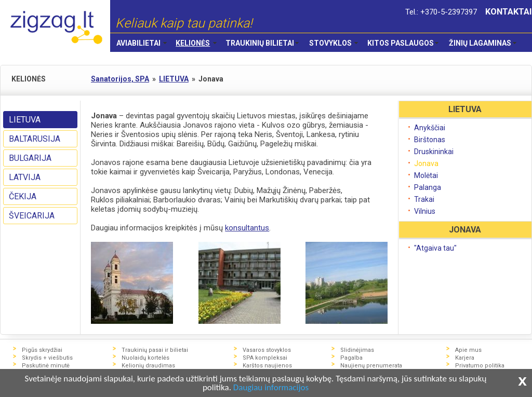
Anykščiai (430, 128)
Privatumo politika (480, 366)
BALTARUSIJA (35, 139)
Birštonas (430, 140)
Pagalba (351, 358)
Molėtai (426, 175)
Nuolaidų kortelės (145, 358)
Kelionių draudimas (148, 366)
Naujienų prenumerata (371, 366)
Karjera (465, 358)
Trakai (424, 199)
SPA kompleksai (265, 358)
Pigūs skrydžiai (42, 350)
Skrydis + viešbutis (47, 358)
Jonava (426, 163)
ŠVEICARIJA (32, 216)
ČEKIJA (23, 196)
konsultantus (247, 228)
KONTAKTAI (509, 12)
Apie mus (468, 350)
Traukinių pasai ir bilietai (155, 350)
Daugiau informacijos (271, 388)
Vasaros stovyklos (267, 350)
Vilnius (425, 211)
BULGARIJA (30, 158)
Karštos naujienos (267, 366)
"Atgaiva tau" (435, 248)
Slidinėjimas (357, 350)
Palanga (428, 187)
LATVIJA (25, 177)
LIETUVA (25, 120)
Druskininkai (434, 152)
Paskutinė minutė (46, 366)
